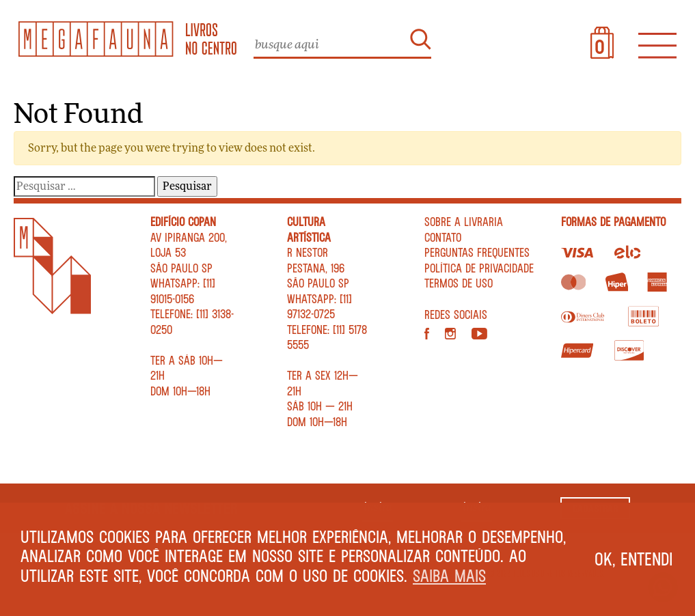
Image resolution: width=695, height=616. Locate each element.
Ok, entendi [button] (634, 559)
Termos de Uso (459, 283)
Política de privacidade (479, 268)
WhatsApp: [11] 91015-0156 (183, 291)
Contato (443, 237)
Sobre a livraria (464, 221)
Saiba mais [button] (449, 575)
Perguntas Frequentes (477, 252)
